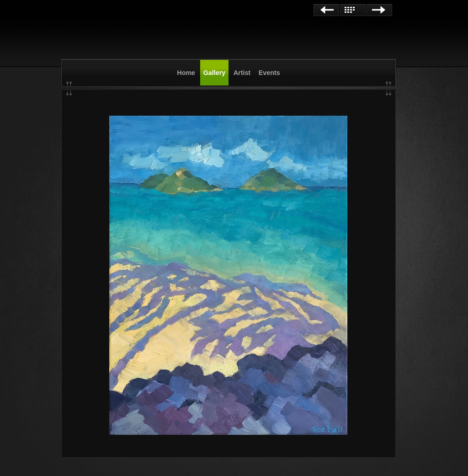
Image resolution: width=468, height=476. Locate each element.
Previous (326, 10)
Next (379, 10)
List (353, 10)
